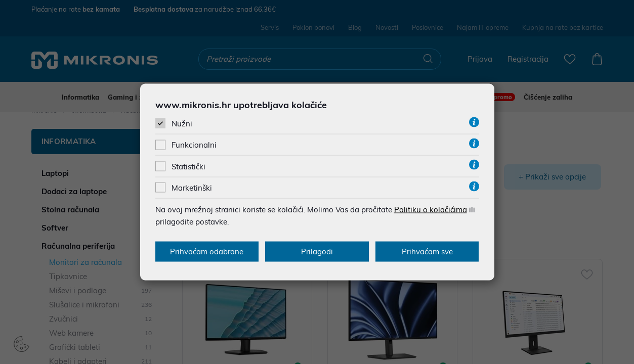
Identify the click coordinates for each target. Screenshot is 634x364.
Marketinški (192, 187)
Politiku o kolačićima (431, 209)
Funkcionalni (194, 145)
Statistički (188, 166)
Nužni (182, 124)
